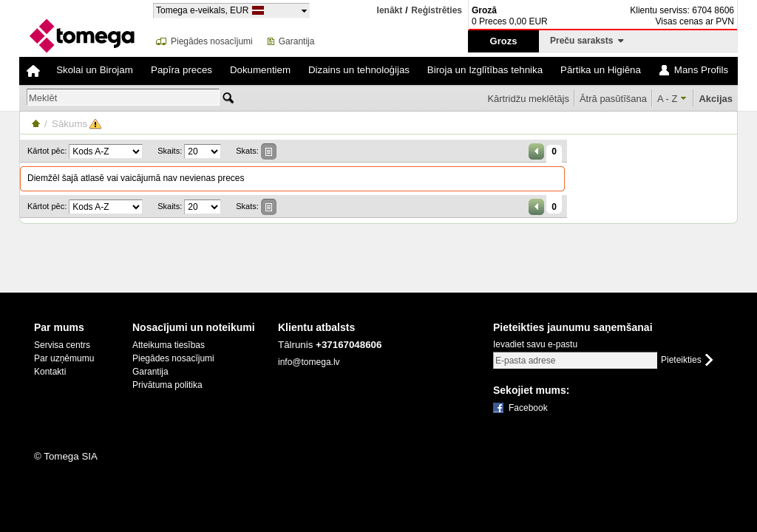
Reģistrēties (437, 11)
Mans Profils (701, 70)
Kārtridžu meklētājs (528, 99)
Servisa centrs (62, 345)
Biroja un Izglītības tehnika (485, 70)
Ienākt (390, 10)
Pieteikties (681, 360)
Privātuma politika (167, 385)
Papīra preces (181, 70)
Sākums (69, 124)
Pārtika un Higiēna (601, 70)
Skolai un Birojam (95, 70)
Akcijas (716, 99)
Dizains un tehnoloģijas (359, 70)
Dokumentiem (260, 70)
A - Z (667, 99)
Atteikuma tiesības (169, 345)
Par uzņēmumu (64, 358)
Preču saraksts (587, 41)
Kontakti (50, 372)
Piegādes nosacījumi (212, 41)
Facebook (528, 408)
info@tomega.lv (309, 362)
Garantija (297, 41)
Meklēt (43, 98)
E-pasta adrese (525, 361)
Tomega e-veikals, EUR (202, 10)
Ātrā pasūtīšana (613, 99)
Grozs (504, 41)
